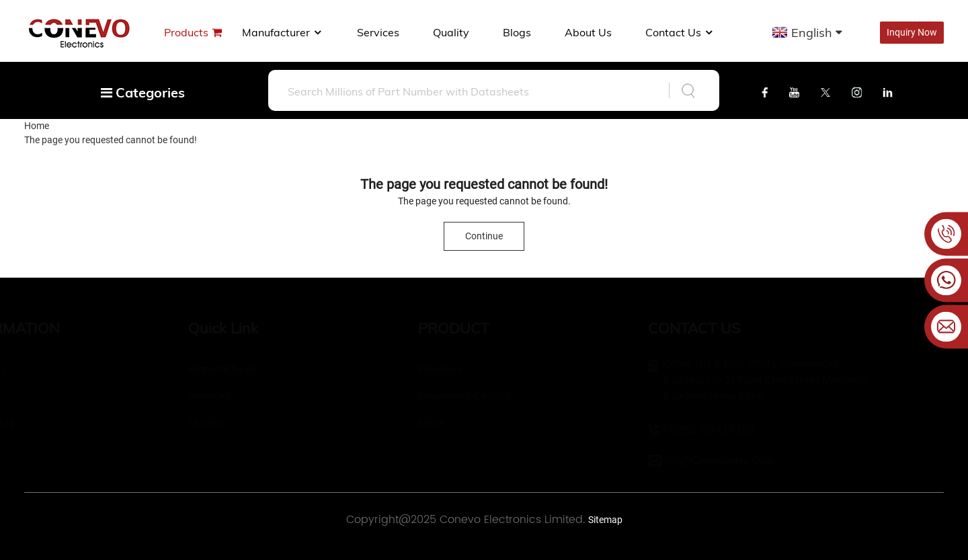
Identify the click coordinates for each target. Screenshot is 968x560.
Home (37, 126)
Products (186, 32)
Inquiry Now (912, 32)
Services (378, 32)
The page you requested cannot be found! (111, 140)
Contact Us (680, 32)
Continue (484, 236)
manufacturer (283, 32)
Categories (143, 92)
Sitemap (605, 520)
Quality (451, 32)
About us (588, 32)
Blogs (517, 32)
